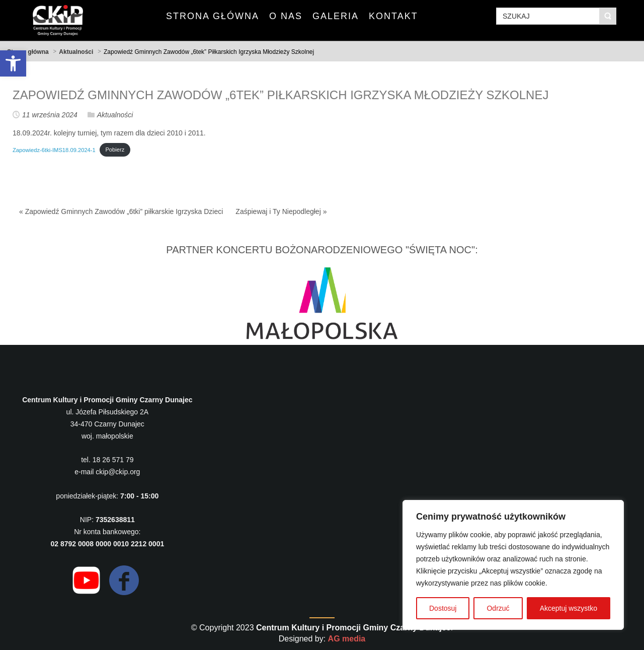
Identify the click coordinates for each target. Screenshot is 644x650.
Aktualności (76, 52)
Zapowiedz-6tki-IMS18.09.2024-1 (54, 150)
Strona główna (28, 52)
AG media (347, 639)
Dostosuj (443, 608)
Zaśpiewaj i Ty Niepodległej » (281, 211)
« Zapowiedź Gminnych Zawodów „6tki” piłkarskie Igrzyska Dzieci (121, 211)
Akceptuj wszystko (569, 608)
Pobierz (115, 150)
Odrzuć (498, 608)
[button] (13, 63)
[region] (513, 565)
